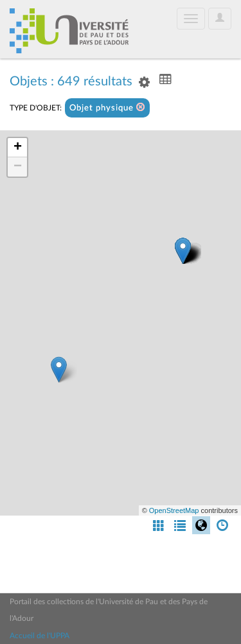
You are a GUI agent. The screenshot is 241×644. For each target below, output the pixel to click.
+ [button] (18, 148)
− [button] (18, 167)
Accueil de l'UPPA (40, 636)
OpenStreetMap (174, 510)
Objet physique (107, 108)
